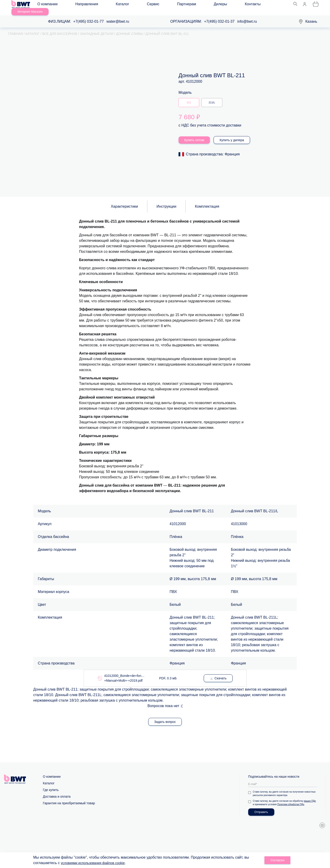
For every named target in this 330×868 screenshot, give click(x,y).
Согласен (277, 860)
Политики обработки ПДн (291, 799)
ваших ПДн (310, 796)
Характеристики (124, 201)
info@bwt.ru (247, 16)
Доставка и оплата (57, 791)
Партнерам (147, 5)
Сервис (124, 5)
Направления (79, 5)
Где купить (51, 785)
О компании (51, 5)
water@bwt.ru (118, 16)
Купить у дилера (232, 135)
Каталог (104, 5)
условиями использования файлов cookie (96, 863)
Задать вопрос (165, 716)
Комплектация (207, 201)
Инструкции (166, 201)
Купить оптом (194, 135)
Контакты (192, 5)
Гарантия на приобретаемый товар (69, 798)
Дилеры (170, 5)
